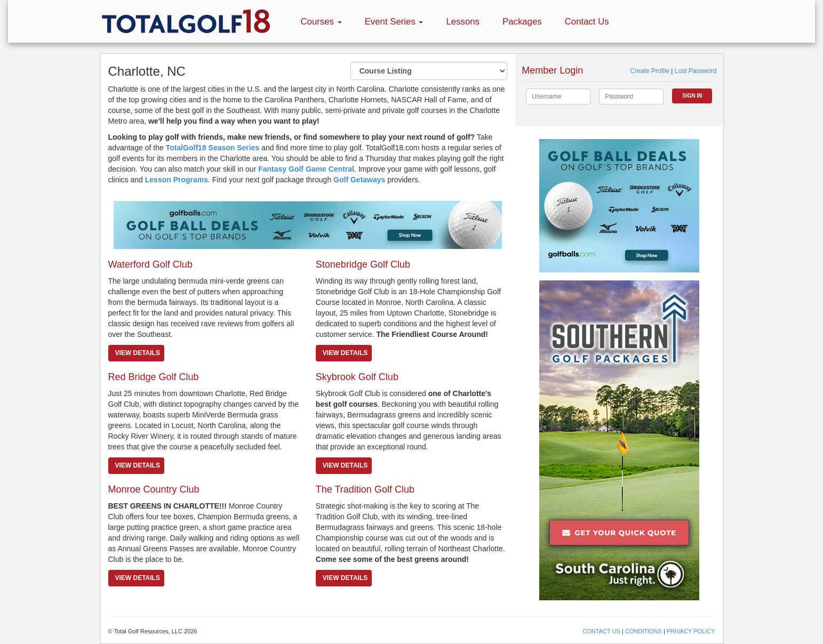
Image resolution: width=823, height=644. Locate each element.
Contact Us (587, 22)
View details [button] (138, 353)
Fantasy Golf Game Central (306, 169)
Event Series (394, 22)
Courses (321, 22)
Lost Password (696, 71)
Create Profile (650, 71)
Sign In (692, 96)
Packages (522, 22)
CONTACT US (601, 631)
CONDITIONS (644, 631)
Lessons (463, 22)
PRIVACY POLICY (691, 631)
